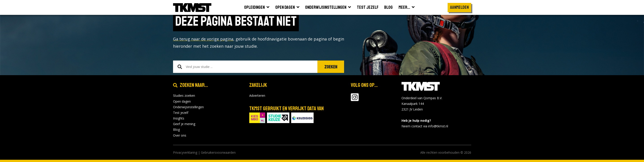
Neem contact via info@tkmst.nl (425, 126)
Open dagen (182, 101)
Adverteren (257, 96)
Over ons (180, 135)
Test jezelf (181, 113)
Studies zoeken (184, 96)
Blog (176, 129)
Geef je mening (184, 124)
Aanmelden (459, 7)
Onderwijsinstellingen (188, 107)
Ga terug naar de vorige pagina (203, 39)
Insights (179, 118)
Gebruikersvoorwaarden (218, 152)
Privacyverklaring (185, 152)
